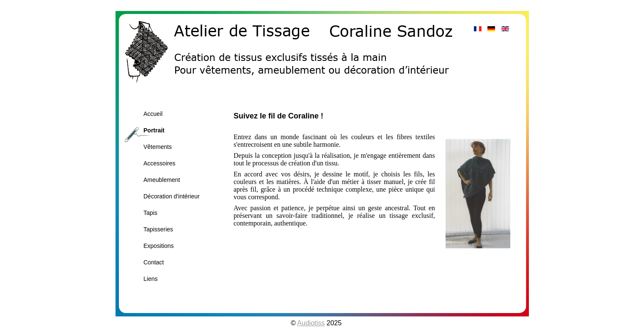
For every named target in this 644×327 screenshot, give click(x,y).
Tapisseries (158, 229)
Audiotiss (311, 323)
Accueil (153, 114)
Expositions (159, 246)
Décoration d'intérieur (172, 196)
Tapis (150, 213)
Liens (150, 279)
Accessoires (159, 163)
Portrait (154, 130)
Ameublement (162, 180)
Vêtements (158, 147)
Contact (154, 262)
